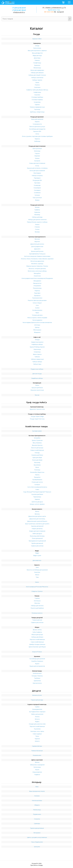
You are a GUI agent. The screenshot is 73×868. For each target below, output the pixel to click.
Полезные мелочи (37, 613)
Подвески (37, 775)
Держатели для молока (37, 244)
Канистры (37, 572)
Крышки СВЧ (37, 131)
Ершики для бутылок (37, 251)
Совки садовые (37, 734)
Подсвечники (37, 814)
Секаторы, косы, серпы (37, 731)
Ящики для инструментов (37, 666)
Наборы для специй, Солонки (37, 75)
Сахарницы (37, 352)
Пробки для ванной (37, 543)
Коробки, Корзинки (37, 661)
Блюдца (37, 340)
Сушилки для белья (37, 494)
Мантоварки (37, 173)
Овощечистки (37, 283)
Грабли (37, 707)
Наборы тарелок (37, 80)
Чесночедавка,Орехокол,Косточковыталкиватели (37, 322)
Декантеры (37, 58)
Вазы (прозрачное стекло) (37, 791)
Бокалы (37, 207)
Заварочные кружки (37, 342)
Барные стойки (37, 39)
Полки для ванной (37, 538)
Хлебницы (37, 141)
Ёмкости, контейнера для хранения (37, 570)
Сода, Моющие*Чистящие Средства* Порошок (37, 492)
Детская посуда (37, 374)
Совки (37, 489)
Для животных (37, 560)
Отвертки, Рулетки (37, 591)
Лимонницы (37, 349)
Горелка (37, 598)
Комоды (37, 453)
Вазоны (37, 762)
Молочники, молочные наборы (37, 271)
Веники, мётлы (37, 630)
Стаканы (37, 227)
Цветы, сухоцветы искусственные (37, 837)
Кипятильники (37, 673)
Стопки (37, 229)
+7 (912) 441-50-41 (19, 10)
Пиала (37, 82)
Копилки (37, 796)
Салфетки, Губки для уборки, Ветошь (37, 90)
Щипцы (37, 327)
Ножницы (37, 470)
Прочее (37, 395)
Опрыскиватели (37, 772)
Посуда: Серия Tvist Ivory (37, 419)
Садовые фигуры (37, 746)
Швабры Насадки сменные (37, 644)
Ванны (37, 511)
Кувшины (37, 212)
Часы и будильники (37, 842)
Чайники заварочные (37, 359)
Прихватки (37, 296)
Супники (37, 195)
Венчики (37, 239)
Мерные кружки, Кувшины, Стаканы (37, 266)
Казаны (37, 158)
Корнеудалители (37, 709)
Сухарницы (37, 102)
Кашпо (37, 770)
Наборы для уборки (37, 637)
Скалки (37, 308)
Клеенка (37, 60)
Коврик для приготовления (37, 531)
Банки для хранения (37, 119)
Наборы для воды (37, 217)
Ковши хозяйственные (37, 450)
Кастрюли (37, 161)
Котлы (37, 166)
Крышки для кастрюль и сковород (37, 168)
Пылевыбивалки (37, 480)
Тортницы (37, 109)
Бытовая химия (37, 431)
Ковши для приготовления (37, 163)
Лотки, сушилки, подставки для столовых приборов (37, 136)
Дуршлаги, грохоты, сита (37, 409)
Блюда (37, 46)
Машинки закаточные (37, 390)
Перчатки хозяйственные (37, 639)
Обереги (37, 805)
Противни (37, 183)
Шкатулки (37, 847)
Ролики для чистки (37, 482)
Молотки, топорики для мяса (37, 269)
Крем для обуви (37, 457)
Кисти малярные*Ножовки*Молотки (37, 587)
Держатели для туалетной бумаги (37, 521)
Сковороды (37, 185)
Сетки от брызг (37, 303)
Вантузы (37, 514)
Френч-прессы (37, 354)
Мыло (37, 467)
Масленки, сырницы (37, 264)
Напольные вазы (37, 800)
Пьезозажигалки (37, 298)
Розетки (37, 85)
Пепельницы (37, 810)
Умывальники (37, 755)
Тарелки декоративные (37, 828)
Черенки (37, 499)
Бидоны (37, 122)
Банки (37, 385)
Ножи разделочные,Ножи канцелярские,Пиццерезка (37, 278)
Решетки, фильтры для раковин (37, 300)
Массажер (37, 462)
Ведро (37, 553)
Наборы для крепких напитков (37, 220)
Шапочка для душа (37, 502)
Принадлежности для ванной (37, 541)
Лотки (37, 134)
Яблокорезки (37, 330)
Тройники (37, 678)
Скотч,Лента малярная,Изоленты (37, 487)
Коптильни (37, 601)
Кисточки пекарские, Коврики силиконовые (37, 256)
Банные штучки (37, 695)
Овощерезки (37, 281)
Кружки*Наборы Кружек (37, 347)
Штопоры (37, 325)
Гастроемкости (37, 124)
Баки (37, 567)
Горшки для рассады (37, 700)
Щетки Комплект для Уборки (37, 647)
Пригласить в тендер (37, 865)
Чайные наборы (37, 362)
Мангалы (37, 603)
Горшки (37, 153)
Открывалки (37, 286)
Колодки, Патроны (37, 676)
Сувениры (37, 823)
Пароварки (37, 178)
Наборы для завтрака (37, 73)
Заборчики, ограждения (37, 765)
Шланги (37, 741)
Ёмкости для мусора (37, 448)
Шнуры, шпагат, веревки (37, 504)
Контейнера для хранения (37, 659)
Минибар (37, 215)
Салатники (37, 87)
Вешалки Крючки (37, 445)
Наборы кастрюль (37, 175)
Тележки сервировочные (37, 107)
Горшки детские (37, 620)
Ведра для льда (37, 55)
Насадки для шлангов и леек (37, 724)
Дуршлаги (37, 249)
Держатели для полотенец (37, 519)
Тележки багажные (37, 751)
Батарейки (37, 438)
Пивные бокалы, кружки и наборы (37, 222)
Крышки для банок (37, 388)
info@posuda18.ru (19, 12)
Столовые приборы (37, 97)
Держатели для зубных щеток (37, 516)
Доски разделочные (37, 246)
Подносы (37, 291)
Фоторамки (37, 833)
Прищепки (37, 477)
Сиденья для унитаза (37, 546)
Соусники (37, 95)
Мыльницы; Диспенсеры (37, 536)
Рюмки (37, 224)
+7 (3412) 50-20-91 (19, 8)
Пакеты (37, 475)
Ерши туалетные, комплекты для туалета (37, 524)
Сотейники (37, 193)
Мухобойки (37, 465)
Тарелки (37, 105)
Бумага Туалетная (37, 440)
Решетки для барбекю (37, 608)
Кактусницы (37, 767)
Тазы (37, 577)
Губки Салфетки (37, 632)
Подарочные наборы (37, 369)
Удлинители (37, 681)
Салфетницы (37, 92)
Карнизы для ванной (37, 526)
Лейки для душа (37, 533)
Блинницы (37, 151)
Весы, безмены (37, 443)
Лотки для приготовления (37, 171)
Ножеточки (37, 276)
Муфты (37, 722)
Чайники (37, 357)
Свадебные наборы (37, 378)
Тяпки (37, 736)
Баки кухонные (37, 148)
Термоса (37, 139)
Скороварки (37, 188)
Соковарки (37, 190)
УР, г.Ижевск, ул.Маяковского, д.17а (54, 8)
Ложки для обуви (37, 460)
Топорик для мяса (37, 315)
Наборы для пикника (37, 606)
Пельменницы (37, 288)
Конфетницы (37, 63)
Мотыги (37, 719)
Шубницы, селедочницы (37, 112)
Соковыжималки (37, 310)
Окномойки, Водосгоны (37, 472)
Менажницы (37, 68)
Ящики (37, 664)
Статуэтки (37, 819)
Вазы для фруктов (37, 53)
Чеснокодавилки (37, 320)
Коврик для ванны (37, 529)
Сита (37, 305)
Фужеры (37, 232)
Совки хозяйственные (37, 642)
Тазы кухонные (37, 198)
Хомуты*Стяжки (37, 652)
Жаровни (37, 156)
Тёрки (37, 313)
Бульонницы (37, 48)
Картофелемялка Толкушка (37, 254)
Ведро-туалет (37, 555)
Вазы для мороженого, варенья (37, 51)
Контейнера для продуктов (37, 129)
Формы (37, 200)
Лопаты (37, 717)
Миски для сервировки (37, 70)
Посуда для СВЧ (37, 180)
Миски (37, 575)
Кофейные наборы (37, 344)
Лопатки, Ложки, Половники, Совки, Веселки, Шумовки (37, 259)
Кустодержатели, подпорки (37, 712)
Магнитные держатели (37, 261)
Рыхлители (37, 729)
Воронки (37, 241)
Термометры (37, 497)
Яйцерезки (37, 332)
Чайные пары (37, 364)
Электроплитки (37, 683)
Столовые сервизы (37, 100)
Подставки (37, 293)
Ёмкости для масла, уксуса (37, 127)
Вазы (37, 787)
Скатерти (37, 485)
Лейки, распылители (37, 714)
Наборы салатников (37, 78)
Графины (37, 210)
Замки (37, 582)
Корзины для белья (37, 455)
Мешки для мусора (37, 634)
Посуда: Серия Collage (37, 416)
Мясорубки (37, 273)
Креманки (37, 65)
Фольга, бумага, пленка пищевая (37, 318)
